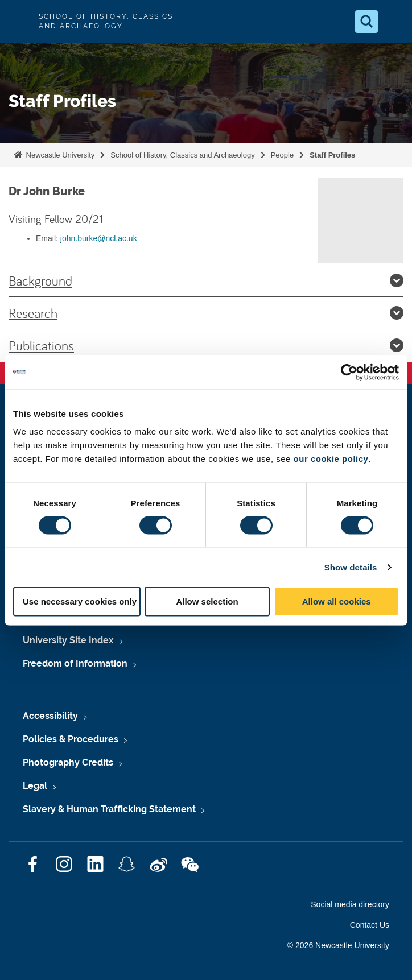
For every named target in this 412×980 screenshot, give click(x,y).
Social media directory (350, 904)
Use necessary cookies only (80, 601)
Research (206, 313)
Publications (206, 345)
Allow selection (207, 601)
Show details (351, 567)
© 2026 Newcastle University (338, 945)
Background (206, 280)
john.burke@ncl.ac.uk (99, 238)
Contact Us (370, 925)
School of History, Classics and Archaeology (182, 155)
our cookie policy (331, 459)
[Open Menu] (394, 22)
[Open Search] (366, 22)
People (282, 155)
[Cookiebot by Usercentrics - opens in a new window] (349, 372)
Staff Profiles (332, 155)
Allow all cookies (337, 601)
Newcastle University (59, 155)
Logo (18, 21)
